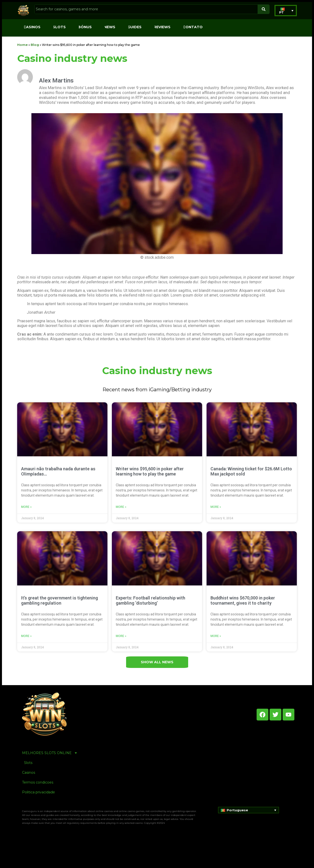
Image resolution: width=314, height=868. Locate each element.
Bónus (85, 27)
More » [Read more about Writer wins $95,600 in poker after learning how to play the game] (121, 507)
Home (22, 45)
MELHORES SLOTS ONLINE (50, 753)
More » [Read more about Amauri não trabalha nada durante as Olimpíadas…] (26, 507)
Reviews (162, 27)
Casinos (32, 27)
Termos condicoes (38, 782)
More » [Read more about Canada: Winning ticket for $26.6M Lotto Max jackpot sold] (216, 507)
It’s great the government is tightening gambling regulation (59, 600)
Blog (35, 45)
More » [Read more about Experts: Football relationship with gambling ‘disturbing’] (121, 636)
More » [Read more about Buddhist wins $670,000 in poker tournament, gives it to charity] (216, 636)
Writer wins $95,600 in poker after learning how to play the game (150, 471)
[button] (286, 11)
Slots (59, 27)
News (110, 27)
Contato (193, 27)
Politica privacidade (39, 792)
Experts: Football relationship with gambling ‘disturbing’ (150, 600)
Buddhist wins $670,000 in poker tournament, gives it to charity (243, 600)
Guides (135, 27)
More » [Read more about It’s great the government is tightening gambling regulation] (26, 636)
